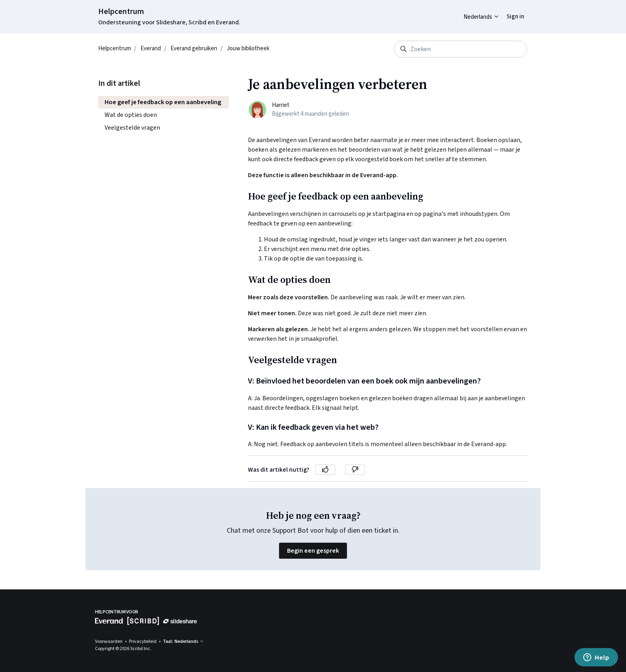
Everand (151, 48)
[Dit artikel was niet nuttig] (355, 470)
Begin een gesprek (313, 551)
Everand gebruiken (194, 48)
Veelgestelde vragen (132, 128)
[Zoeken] (461, 49)
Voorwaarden (109, 641)
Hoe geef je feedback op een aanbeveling (163, 102)
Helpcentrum (121, 12)
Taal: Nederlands (183, 641)
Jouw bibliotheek (248, 48)
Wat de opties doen (131, 115)
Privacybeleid (143, 641)
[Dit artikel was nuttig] (325, 470)
